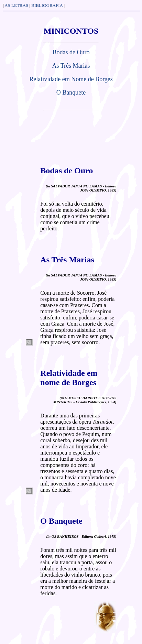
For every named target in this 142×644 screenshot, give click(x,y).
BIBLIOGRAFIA (47, 5)
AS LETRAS (16, 5)
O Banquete (71, 92)
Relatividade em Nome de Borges (71, 79)
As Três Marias (71, 66)
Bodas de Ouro (71, 52)
